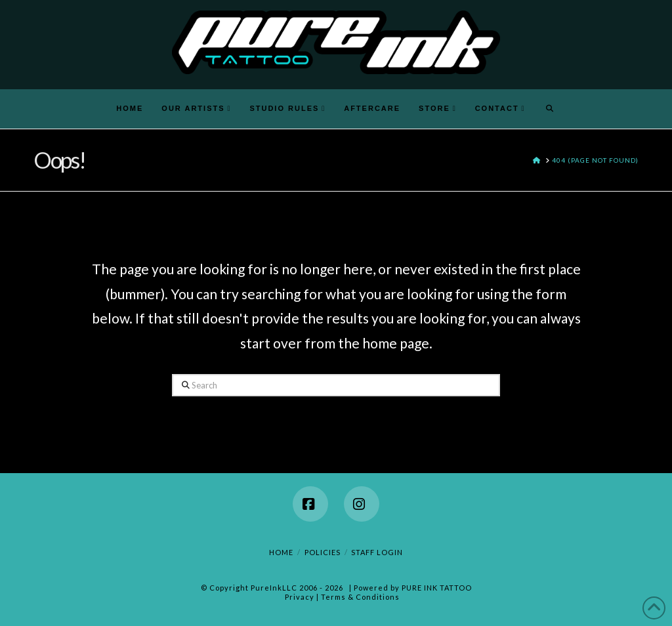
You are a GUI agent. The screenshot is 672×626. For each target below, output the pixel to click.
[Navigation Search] (550, 109)
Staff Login (377, 552)
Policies (323, 552)
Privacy (300, 597)
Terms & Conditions (360, 597)
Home (281, 552)
